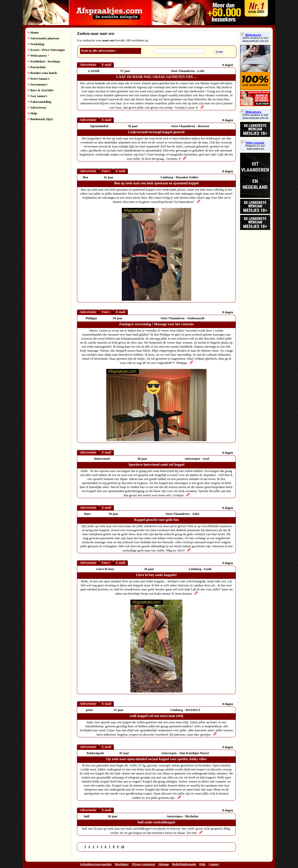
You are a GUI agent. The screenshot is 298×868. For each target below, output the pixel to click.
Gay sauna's (38, 96)
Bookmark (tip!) (40, 119)
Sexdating (36, 44)
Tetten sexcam (253, 143)
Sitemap (164, 864)
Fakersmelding (39, 102)
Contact (214, 864)
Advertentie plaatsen (43, 38)
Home (33, 32)
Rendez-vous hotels (42, 73)
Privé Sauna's (39, 79)
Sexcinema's (38, 84)
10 (123, 847)
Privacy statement (144, 864)
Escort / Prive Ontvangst (46, 50)
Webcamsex (38, 56)
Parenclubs (37, 67)
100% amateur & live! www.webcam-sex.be (256, 39)
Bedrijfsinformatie (184, 864)
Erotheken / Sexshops (44, 61)
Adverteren (37, 107)
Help (32, 113)
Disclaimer (122, 864)
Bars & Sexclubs (41, 90)
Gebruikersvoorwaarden (96, 864)
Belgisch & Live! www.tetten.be (255, 147)
